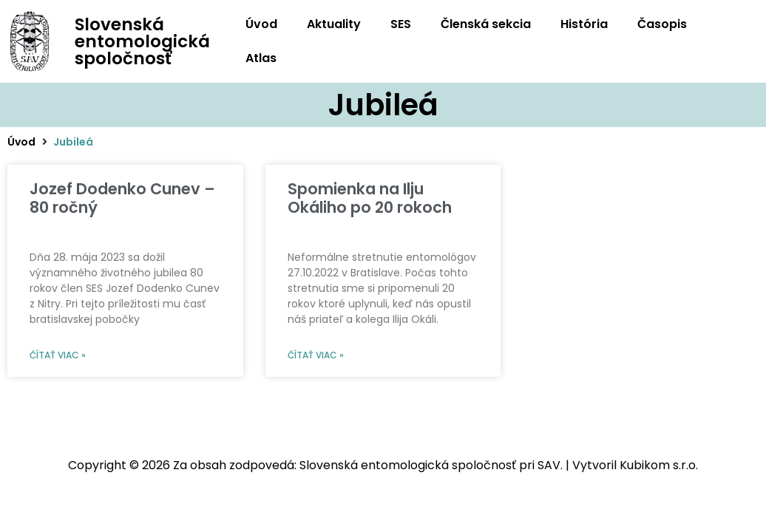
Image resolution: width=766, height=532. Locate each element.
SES (401, 24)
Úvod (261, 24)
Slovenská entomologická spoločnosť (142, 41)
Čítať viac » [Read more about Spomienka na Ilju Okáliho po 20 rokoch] (316, 355)
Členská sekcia (486, 24)
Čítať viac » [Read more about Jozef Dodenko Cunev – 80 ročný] (58, 355)
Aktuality (334, 24)
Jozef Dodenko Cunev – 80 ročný (122, 198)
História (584, 24)
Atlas (261, 58)
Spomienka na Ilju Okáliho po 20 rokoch (370, 198)
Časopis (662, 24)
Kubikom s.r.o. (659, 465)
